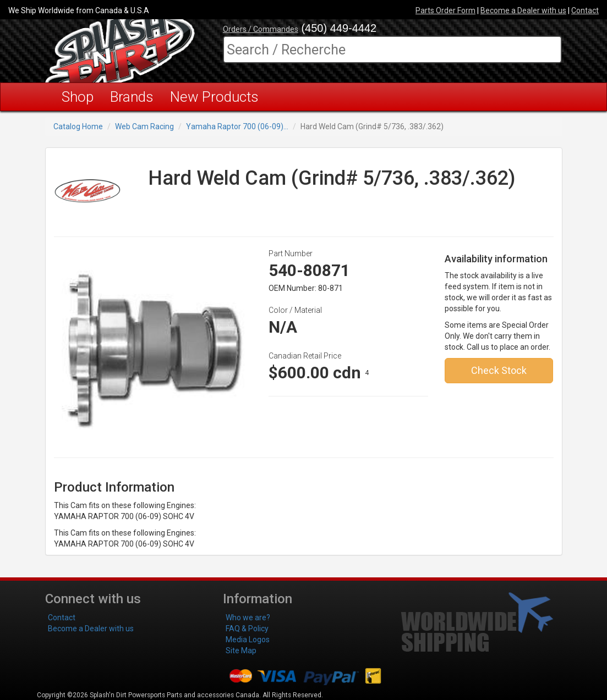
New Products (214, 97)
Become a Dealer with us (523, 10)
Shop (78, 97)
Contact (585, 10)
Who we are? (248, 618)
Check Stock (499, 370)
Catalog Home (78, 126)
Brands (132, 97)
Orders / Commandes (261, 29)
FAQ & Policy (247, 629)
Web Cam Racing (144, 126)
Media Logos (248, 640)
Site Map (241, 651)
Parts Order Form (445, 10)
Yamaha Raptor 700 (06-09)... (237, 126)
